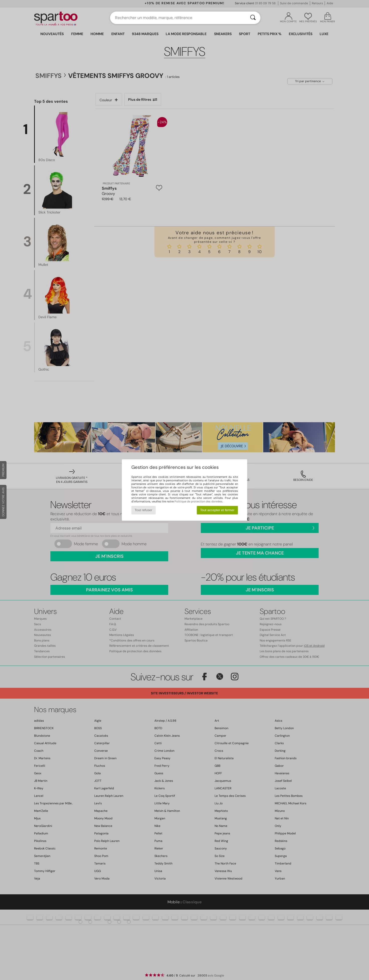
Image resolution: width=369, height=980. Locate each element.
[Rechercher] (253, 18)
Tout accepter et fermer (217, 510)
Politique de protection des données (198, 501)
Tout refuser (143, 510)
